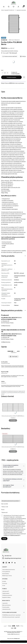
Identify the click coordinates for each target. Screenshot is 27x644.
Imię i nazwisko (5, 504)
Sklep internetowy (13, 639)
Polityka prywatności (7, 595)
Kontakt (4, 581)
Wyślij (4, 539)
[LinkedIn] (15, 563)
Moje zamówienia (6, 605)
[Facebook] (3, 563)
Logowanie (5, 603)
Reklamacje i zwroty (7, 576)
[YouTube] (9, 563)
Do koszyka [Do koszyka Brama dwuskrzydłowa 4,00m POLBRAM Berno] (13, 420)
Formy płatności (6, 572)
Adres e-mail (5, 507)
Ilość (2, 70)
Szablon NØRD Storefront (13, 634)
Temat (3, 510)
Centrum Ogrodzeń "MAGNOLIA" (8, 10)
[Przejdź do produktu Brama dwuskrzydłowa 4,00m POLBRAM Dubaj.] (13, 439)
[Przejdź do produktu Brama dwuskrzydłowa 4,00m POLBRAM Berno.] (13, 407)
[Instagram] (6, 563)
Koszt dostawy (6, 574)
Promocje (5, 583)
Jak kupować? (6, 591)
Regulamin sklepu (6, 597)
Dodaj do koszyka (11, 77)
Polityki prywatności (15, 535)
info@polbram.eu (6, 326)
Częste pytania (6, 593)
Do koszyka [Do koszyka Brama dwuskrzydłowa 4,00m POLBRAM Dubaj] (13, 451)
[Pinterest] (12, 563)
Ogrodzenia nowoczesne (21, 10)
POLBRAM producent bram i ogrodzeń (11, 615)
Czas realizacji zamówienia (9, 570)
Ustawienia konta (6, 609)
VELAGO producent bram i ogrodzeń (11, 617)
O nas (4, 585)
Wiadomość (5, 512)
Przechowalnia (6, 607)
